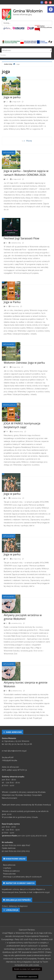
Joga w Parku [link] (12, 302)
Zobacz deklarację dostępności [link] (15, 906)
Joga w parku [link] (12, 97)
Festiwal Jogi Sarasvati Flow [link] (21, 238)
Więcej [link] (29, 141)
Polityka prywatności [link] (11, 871)
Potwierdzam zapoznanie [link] (27, 977)
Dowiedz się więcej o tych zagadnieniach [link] (27, 969)
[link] (51, 9)
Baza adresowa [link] (9, 865)
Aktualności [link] (9, 153)
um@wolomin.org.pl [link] (18, 751)
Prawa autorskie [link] (9, 874)
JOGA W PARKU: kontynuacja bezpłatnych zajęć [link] (22, 425)
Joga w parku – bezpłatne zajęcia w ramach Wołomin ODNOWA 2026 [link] (26, 173)
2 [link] (24, 141)
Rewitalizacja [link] (9, 405)
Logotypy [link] (7, 868)
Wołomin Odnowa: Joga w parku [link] (24, 363)
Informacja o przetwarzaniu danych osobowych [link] (22, 877)
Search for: (27, 50)
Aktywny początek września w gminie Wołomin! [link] (23, 617)
